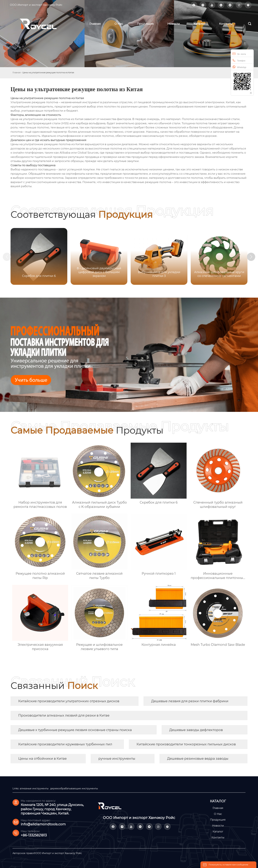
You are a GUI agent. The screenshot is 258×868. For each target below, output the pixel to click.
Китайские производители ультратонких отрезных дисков (69, 701)
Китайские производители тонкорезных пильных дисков (186, 744)
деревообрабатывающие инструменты (74, 788)
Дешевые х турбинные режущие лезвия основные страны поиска (75, 730)
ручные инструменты (117, 759)
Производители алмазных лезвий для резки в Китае (64, 715)
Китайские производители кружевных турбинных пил (65, 744)
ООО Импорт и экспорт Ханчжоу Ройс (36, 5)
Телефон (239, 60)
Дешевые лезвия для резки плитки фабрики (190, 701)
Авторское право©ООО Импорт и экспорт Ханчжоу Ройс (47, 853)
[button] (251, 257)
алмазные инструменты (34, 788)
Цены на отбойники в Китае (42, 759)
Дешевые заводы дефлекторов (196, 730)
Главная (17, 73)
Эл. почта (239, 54)
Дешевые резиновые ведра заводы (198, 759)
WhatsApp (239, 67)
